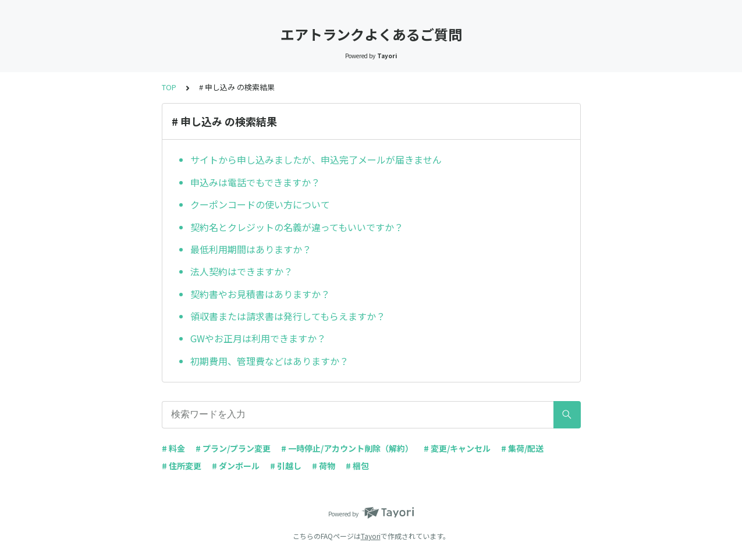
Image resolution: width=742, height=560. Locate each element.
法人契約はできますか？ (242, 271)
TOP (169, 87)
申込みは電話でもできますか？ (255, 182)
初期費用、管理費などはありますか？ (269, 361)
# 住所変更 (182, 466)
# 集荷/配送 (522, 448)
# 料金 (173, 448)
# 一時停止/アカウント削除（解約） (347, 448)
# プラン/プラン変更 (233, 448)
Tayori (371, 536)
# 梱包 (357, 466)
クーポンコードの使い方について (260, 204)
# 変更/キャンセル (457, 448)
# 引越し (286, 466)
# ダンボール (236, 466)
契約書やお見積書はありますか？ (260, 294)
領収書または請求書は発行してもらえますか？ (288, 316)
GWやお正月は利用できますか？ (258, 338)
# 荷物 (324, 466)
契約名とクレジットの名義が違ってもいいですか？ (297, 227)
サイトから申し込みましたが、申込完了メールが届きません (316, 160)
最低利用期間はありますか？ (251, 249)
